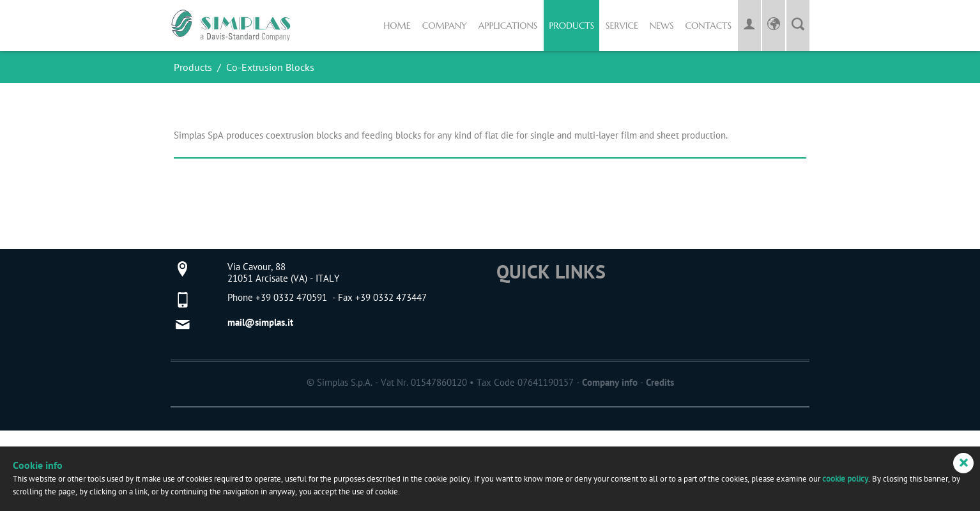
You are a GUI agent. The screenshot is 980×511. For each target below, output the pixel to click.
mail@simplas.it (260, 323)
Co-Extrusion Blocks (270, 68)
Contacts (708, 26)
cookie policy (845, 479)
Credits (660, 383)
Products (571, 26)
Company (445, 26)
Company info (610, 383)
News (662, 26)
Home (397, 26)
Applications (508, 26)
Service (622, 26)
